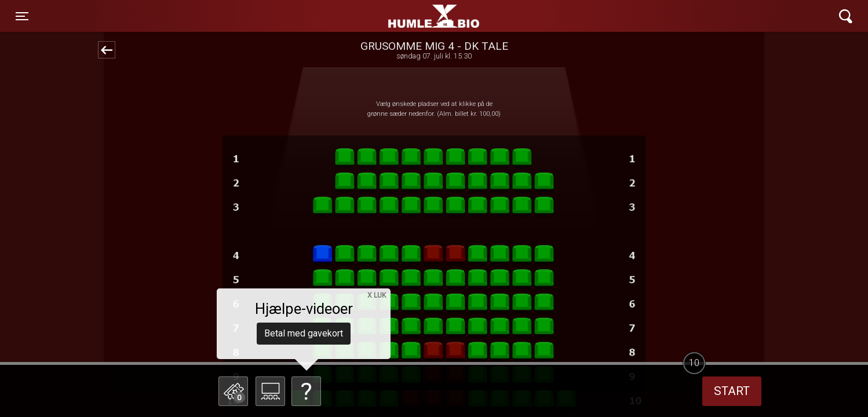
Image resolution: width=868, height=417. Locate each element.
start (732, 391)
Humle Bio (380, 16)
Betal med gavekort (304, 333)
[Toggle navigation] (22, 16)
